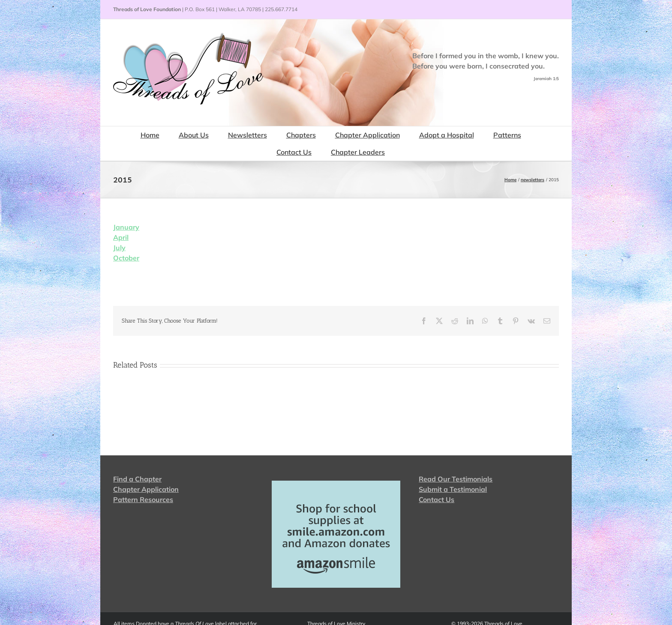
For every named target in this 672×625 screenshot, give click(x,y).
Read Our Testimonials (456, 479)
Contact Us (436, 499)
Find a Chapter (137, 479)
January (126, 227)
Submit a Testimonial (453, 489)
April (121, 237)
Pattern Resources (143, 499)
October (126, 258)
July (119, 248)
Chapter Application (146, 489)
